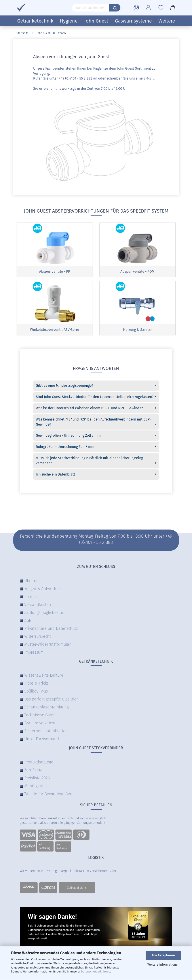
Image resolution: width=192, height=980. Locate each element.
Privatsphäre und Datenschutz (51, 629)
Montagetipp (35, 787)
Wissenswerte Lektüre (44, 676)
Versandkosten (38, 605)
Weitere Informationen (163, 965)
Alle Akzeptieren (163, 955)
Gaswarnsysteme (133, 21)
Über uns (32, 582)
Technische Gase (39, 716)
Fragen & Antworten (42, 590)
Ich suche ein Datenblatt (96, 476)
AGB (28, 621)
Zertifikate (33, 771)
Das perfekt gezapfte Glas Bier (51, 700)
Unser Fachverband (42, 740)
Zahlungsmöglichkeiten (45, 613)
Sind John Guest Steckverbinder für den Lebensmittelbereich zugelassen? (96, 398)
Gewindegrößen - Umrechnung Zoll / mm (96, 437)
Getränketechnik (35, 21)
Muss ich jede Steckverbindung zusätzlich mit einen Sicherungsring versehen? (96, 462)
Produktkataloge (39, 763)
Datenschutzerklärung (96, 971)
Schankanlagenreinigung (47, 708)
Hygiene (69, 21)
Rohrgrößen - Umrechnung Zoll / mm (96, 448)
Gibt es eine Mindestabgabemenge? (96, 387)
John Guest (96, 21)
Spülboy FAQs (36, 692)
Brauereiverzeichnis (42, 724)
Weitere (167, 21)
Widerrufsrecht (38, 637)
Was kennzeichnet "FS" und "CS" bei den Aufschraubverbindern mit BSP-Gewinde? (96, 423)
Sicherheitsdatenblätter (46, 732)
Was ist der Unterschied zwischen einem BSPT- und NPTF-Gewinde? (96, 409)
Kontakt (31, 598)
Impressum (34, 653)
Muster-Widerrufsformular (48, 645)
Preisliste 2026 (37, 779)
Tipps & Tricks (36, 684)
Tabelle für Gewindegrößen (48, 795)
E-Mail (149, 78)
